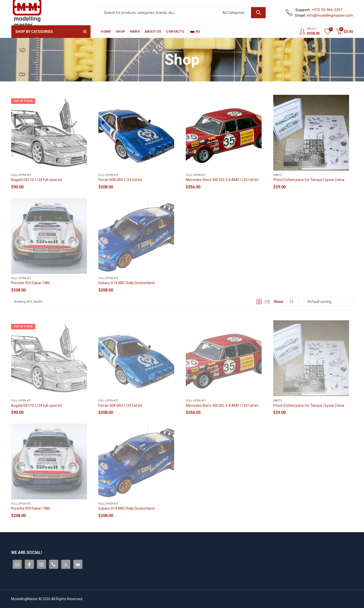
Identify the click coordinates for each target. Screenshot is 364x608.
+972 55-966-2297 (327, 10)
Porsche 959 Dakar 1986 (31, 283)
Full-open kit (21, 175)
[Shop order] (328, 302)
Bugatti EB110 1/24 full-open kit (37, 180)
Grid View (259, 302)
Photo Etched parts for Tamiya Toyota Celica (309, 180)
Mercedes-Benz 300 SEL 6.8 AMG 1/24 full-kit (222, 180)
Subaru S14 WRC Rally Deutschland (126, 283)
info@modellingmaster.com (330, 15)
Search (258, 13)
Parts (278, 175)
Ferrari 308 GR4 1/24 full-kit (120, 180)
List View (267, 302)
